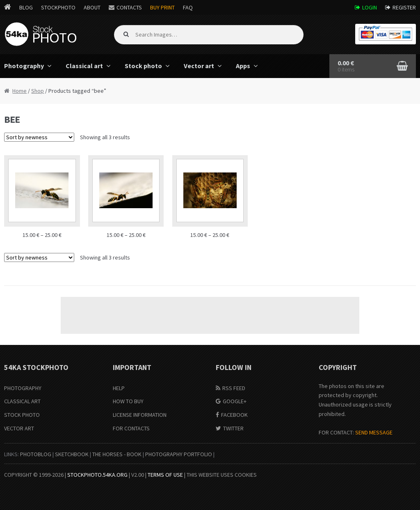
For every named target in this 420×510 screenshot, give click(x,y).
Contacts (129, 7)
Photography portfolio (179, 454)
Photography (23, 388)
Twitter (233, 428)
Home (19, 91)
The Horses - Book (117, 454)
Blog (26, 7)
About (92, 7)
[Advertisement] (210, 315)
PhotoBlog (36, 454)
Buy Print (162, 7)
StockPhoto (58, 7)
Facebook (234, 415)
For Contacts (131, 428)
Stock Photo (22, 415)
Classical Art (22, 401)
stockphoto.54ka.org (97, 475)
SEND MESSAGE (374, 432)
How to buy (128, 401)
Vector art (199, 66)
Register (404, 7)
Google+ (235, 401)
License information (140, 415)
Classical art (84, 66)
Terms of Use (165, 475)
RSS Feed (234, 388)
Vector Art (19, 428)
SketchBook (72, 454)
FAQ (188, 7)
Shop (38, 91)
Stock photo (143, 66)
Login (370, 7)
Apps (243, 66)
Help (119, 388)
